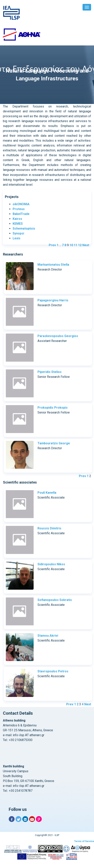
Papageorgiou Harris (53, 300)
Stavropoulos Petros (53, 671)
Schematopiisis (24, 229)
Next (86, 245)
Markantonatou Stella (53, 265)
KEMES (18, 224)
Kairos (17, 219)
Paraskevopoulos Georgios (58, 336)
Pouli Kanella (47, 493)
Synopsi (18, 233)
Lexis (17, 238)
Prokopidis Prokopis (53, 408)
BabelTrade (21, 214)
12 (80, 245)
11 (76, 245)
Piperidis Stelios (50, 372)
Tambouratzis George (54, 443)
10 (71, 245)
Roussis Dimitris (49, 528)
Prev (52, 245)
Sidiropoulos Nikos (51, 564)
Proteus (19, 209)
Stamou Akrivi (48, 636)
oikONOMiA (21, 204)
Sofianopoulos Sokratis (55, 600)
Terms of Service (84, 841)
